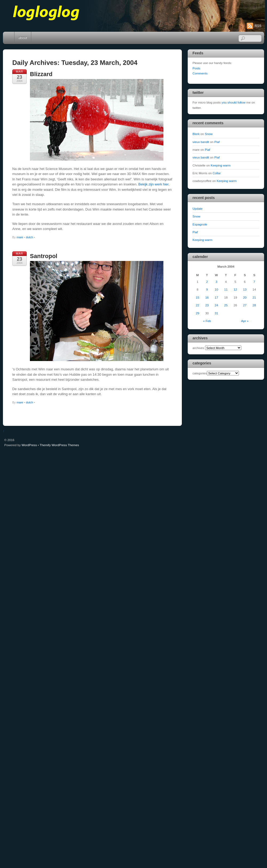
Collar (217, 173)
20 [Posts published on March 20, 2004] (245, 297)
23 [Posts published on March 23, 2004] (207, 305)
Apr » (245, 321)
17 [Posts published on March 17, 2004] (216, 297)
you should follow (233, 102)
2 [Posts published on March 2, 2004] (207, 282)
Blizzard (41, 74)
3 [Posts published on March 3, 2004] (216, 282)
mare (20, 237)
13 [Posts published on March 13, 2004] (245, 289)
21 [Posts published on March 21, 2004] (254, 297)
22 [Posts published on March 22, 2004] (197, 305)
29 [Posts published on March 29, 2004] (197, 313)
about (23, 38)
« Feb (207, 321)
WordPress (29, 445)
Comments (200, 73)
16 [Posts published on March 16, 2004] (207, 297)
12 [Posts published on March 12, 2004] (235, 289)
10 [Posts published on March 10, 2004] (216, 289)
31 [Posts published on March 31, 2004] (216, 313)
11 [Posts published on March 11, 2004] (226, 289)
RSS (258, 26)
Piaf (217, 142)
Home (9, 38)
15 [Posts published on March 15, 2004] (197, 297)
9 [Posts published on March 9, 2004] (207, 289)
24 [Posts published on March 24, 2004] (216, 305)
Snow (209, 134)
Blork (196, 134)
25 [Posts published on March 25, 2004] (226, 305)
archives (198, 348)
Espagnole (200, 224)
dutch (30, 237)
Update (198, 209)
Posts (196, 68)
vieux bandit (201, 142)
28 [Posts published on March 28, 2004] (254, 305)
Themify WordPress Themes (59, 445)
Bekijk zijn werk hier (153, 184)
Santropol (44, 256)
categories (200, 373)
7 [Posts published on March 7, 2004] (254, 282)
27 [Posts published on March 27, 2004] (245, 305)
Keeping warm (221, 165)
